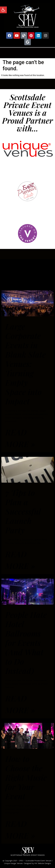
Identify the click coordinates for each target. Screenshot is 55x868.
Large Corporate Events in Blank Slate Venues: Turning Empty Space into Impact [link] (25, 364)
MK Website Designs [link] (43, 863)
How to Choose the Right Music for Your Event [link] (26, 777)
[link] (3, 10)
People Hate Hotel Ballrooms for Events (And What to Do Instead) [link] (26, 643)
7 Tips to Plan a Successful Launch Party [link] (23, 511)
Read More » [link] (20, 438)
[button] (27, 53)
